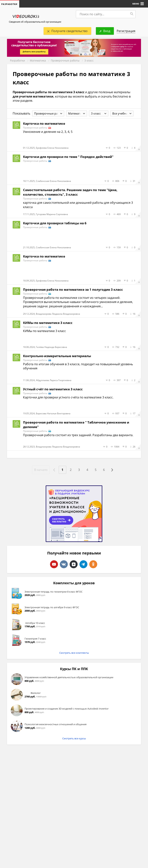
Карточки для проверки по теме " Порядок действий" (68, 157)
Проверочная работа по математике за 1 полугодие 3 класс (73, 289)
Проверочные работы (65, 60)
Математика (38, 60)
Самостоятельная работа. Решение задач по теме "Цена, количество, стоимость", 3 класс (70, 192)
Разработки (17, 60)
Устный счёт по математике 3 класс (53, 389)
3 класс (89, 60)
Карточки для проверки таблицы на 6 (55, 223)
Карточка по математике (44, 123)
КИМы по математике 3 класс (48, 323)
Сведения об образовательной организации (35, 22)
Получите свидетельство (67, 31)
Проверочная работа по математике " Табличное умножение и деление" (76, 425)
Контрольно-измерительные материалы (57, 356)
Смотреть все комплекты (74, 653)
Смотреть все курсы (74, 738)
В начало (41, 470)
